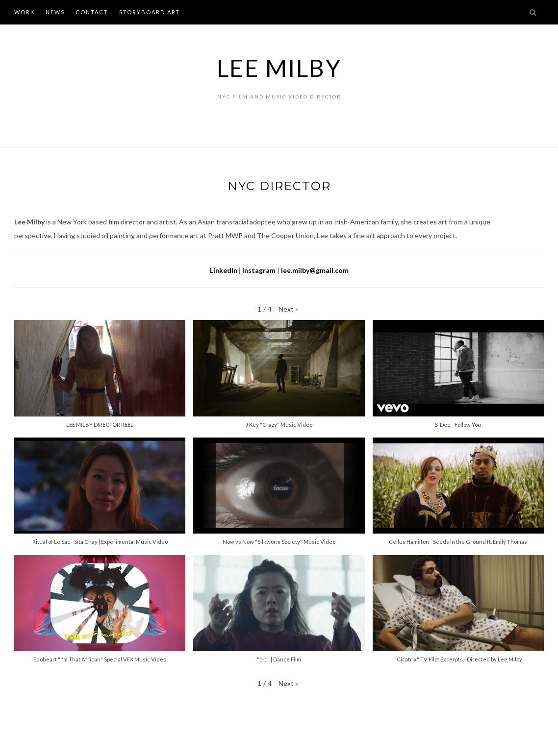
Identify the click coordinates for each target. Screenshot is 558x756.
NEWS (55, 12)
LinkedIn (224, 270)
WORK (25, 12)
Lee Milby (279, 68)
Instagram (259, 270)
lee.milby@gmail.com (315, 270)
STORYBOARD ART (150, 12)
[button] (288, 309)
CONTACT (92, 12)
